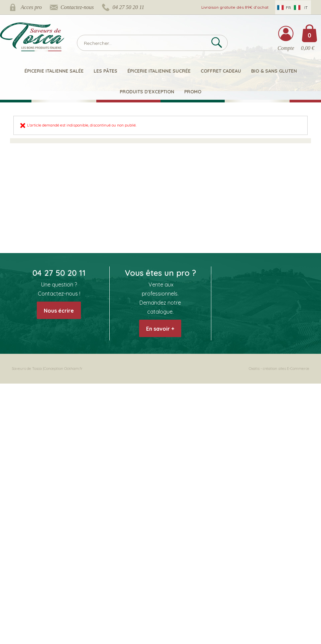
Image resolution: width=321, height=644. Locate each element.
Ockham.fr (73, 369)
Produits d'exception (147, 92)
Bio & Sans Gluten (274, 71)
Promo (193, 92)
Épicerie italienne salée (54, 71)
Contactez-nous (77, 7)
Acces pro (31, 7)
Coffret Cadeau (221, 71)
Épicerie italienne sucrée (159, 71)
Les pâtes (105, 71)
